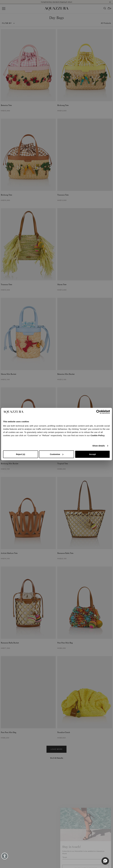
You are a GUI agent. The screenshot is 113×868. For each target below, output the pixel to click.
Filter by (7, 23)
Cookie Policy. (98, 435)
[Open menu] (4, 9)
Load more (57, 749)
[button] (110, 2)
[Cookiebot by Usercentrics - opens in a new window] (98, 412)
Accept (92, 454)
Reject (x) (21, 454)
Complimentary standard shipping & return (56, 2)
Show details (99, 446)
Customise (57, 454)
